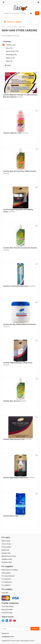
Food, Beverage (7, 613)
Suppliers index (7, 559)
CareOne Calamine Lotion (16, 133)
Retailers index (7, 562)
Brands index (6, 553)
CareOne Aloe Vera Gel (15, 401)
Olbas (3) (9, 61)
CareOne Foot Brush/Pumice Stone (19, 286)
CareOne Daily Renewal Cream (17, 439)
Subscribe (35, 629)
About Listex (6, 541)
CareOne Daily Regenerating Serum (19, 478)
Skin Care (22, 27)
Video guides (6, 573)
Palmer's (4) (10, 58)
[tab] (20, 22)
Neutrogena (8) (11, 55)
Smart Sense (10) (12, 51)
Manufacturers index (9, 556)
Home (3, 27)
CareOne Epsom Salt (14, 516)
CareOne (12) (11, 45)
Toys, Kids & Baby (8, 606)
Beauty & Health (12, 27)
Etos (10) (9, 48)
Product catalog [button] (12, 22)
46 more (8, 65)
